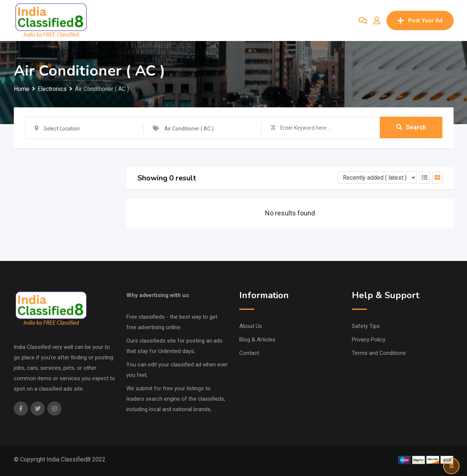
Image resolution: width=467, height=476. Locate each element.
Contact (249, 353)
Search (411, 128)
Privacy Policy (369, 340)
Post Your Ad (420, 21)
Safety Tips (366, 326)
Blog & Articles (257, 340)
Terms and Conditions (379, 353)
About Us (251, 326)
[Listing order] (377, 178)
